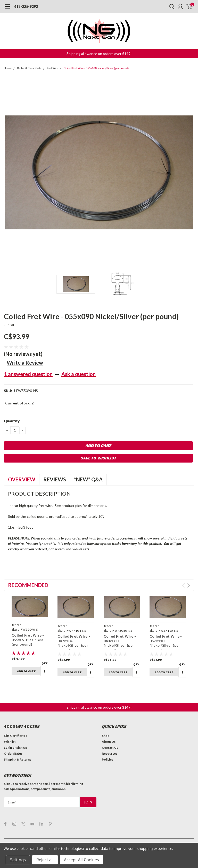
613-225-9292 (26, 6)
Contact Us (110, 738)
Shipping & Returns (18, 750)
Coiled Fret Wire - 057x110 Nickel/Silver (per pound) (166, 643)
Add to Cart (26, 671)
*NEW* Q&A (88, 479)
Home (8, 68)
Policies (108, 750)
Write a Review (25, 363)
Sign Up (22, 738)
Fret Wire (53, 68)
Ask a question (79, 374)
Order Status (13, 744)
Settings (18, 860)
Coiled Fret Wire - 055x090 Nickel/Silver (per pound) (96, 68)
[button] (99, 54)
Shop (106, 726)
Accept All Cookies (81, 860)
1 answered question (28, 374)
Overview (22, 479)
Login (8, 738)
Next (189, 585)
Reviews (55, 479)
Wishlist (10, 732)
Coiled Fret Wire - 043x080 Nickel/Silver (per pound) (120, 643)
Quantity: (12, 421)
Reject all (45, 860)
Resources (110, 744)
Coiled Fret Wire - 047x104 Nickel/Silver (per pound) (74, 643)
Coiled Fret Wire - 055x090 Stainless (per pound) (28, 640)
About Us (109, 732)
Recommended (28, 585)
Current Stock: (19, 403)
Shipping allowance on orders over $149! (99, 54)
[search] (171, 6)
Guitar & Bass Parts (29, 68)
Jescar (9, 324)
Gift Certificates (15, 726)
